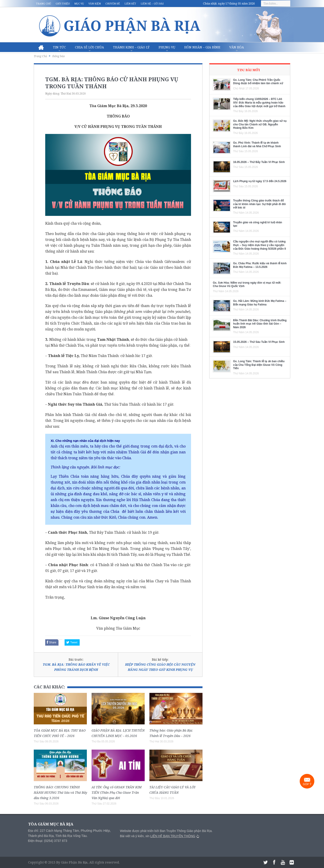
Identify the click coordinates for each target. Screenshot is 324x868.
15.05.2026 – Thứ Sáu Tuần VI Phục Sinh (259, 342)
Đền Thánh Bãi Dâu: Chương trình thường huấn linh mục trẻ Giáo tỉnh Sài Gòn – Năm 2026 (260, 324)
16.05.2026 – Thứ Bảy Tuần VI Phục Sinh (259, 162)
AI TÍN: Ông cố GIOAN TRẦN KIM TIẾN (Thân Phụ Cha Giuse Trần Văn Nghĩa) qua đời (117, 792)
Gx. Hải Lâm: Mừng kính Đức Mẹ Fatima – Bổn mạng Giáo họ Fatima (260, 303)
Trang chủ (44, 3)
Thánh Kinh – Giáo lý (131, 47)
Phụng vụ (167, 47)
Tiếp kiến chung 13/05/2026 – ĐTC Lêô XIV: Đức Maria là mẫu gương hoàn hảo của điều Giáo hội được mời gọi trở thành (259, 103)
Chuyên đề (113, 3)
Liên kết (130, 3)
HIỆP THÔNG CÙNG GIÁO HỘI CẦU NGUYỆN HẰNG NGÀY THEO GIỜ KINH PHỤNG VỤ (160, 667)
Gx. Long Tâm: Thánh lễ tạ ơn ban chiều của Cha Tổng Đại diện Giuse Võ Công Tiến (259, 365)
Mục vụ (79, 3)
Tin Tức (59, 47)
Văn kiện (95, 3)
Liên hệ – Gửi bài (152, 3)
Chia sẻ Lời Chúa (89, 47)
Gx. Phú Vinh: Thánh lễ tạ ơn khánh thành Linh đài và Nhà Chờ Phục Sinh (257, 145)
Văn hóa (237, 47)
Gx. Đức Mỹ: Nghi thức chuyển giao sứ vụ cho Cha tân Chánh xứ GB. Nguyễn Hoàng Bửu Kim (260, 124)
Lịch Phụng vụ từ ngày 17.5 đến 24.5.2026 (260, 181)
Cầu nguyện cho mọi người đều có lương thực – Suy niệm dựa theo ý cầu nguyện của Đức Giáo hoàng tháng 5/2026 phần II (260, 245)
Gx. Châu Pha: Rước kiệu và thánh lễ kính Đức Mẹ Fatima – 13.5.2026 (260, 265)
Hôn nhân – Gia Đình (202, 47)
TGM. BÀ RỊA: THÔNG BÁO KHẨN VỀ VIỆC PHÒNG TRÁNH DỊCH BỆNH (76, 667)
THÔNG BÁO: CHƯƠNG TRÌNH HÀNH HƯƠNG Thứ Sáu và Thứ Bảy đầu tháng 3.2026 (60, 792)
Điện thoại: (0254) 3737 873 (48, 841)
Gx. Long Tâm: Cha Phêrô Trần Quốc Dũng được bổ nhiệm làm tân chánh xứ (258, 82)
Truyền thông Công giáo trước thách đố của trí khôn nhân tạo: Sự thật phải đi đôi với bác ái (259, 204)
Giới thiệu (63, 3)
